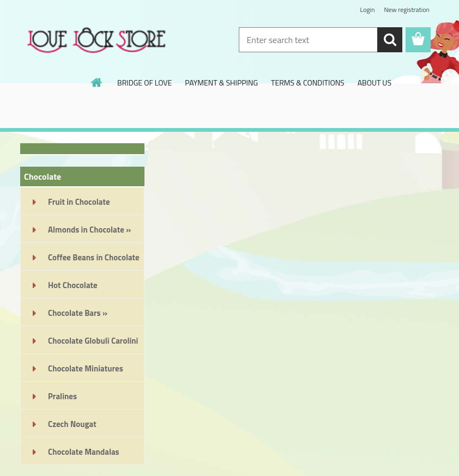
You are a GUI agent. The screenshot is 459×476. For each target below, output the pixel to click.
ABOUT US (375, 83)
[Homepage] (97, 82)
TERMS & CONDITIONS (308, 83)
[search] (390, 40)
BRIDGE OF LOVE (144, 83)
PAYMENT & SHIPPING (221, 83)
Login (367, 10)
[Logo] (95, 40)
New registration (407, 10)
